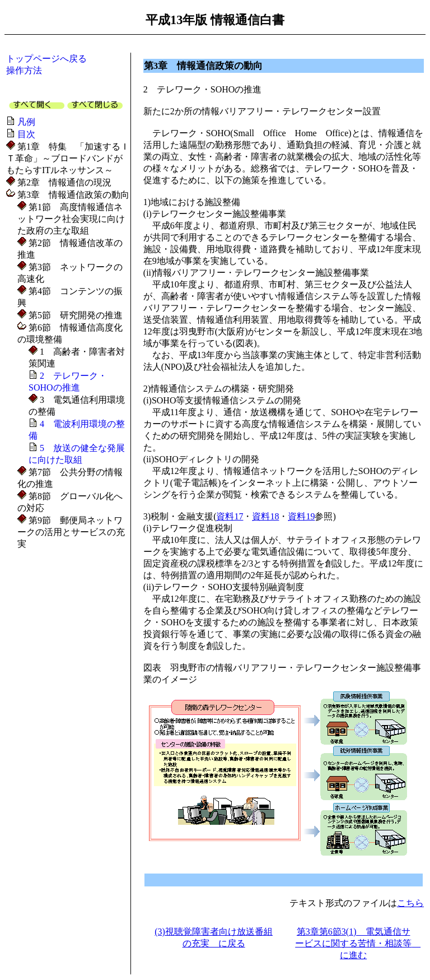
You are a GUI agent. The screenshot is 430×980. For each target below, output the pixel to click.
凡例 (26, 122)
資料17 (230, 516)
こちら (410, 903)
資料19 (301, 516)
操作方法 (24, 70)
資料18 (265, 516)
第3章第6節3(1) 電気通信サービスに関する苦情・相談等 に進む (358, 943)
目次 (26, 134)
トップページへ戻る (46, 59)
